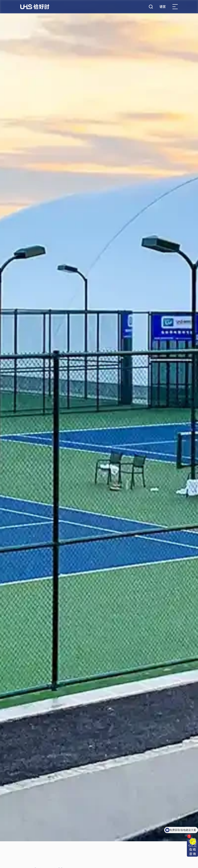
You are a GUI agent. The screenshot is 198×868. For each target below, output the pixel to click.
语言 (163, 7)
